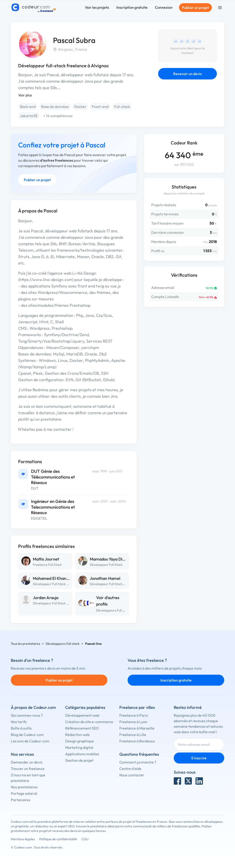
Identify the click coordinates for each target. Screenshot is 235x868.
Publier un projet (195, 8)
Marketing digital (79, 747)
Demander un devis (27, 762)
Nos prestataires (24, 787)
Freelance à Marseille (137, 728)
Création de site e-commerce (89, 722)
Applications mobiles (82, 754)
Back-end (28, 107)
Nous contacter (132, 775)
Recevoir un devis (187, 74)
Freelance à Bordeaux (137, 741)
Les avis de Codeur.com (30, 741)
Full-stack (122, 107)
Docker (80, 107)
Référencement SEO (82, 728)
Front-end (100, 107)
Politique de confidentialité (58, 839)
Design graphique (80, 741)
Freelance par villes (137, 707)
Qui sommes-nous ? (27, 715)
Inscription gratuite (132, 7)
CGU (85, 839)
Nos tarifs (19, 722)
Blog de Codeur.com (27, 735)
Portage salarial (24, 793)
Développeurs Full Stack (113, 610)
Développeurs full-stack (63, 644)
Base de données (55, 107)
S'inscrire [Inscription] (199, 758)
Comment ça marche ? (138, 762)
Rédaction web (77, 735)
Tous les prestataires (25, 644)
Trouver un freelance (28, 769)
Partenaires (21, 800)
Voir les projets (97, 7)
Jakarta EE (29, 116)
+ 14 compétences (58, 116)
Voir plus (25, 95)
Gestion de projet (79, 760)
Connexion (164, 7)
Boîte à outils (21, 728)
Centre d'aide (130, 769)
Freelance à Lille (133, 735)
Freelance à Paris (134, 715)
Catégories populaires (85, 707)
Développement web (82, 715)
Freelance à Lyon (133, 722)
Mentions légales (23, 839)
